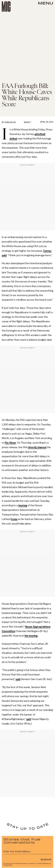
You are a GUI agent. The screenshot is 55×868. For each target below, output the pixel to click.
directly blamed (37, 447)
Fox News (10, 443)
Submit (46, 859)
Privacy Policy (8, 865)
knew (14, 519)
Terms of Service (43, 863)
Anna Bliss (10, 122)
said (18, 679)
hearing (23, 505)
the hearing (31, 636)
